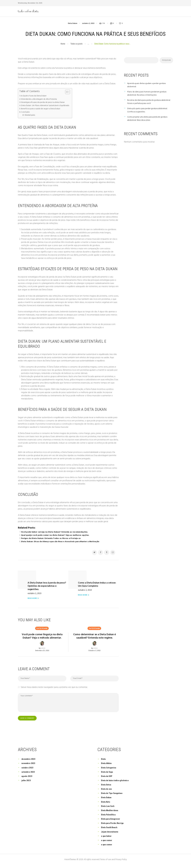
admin (43, 651)
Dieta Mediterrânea (111, 813)
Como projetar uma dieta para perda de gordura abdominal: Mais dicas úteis (149, 119)
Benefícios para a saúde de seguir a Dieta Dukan (42, 110)
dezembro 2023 (29, 762)
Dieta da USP (107, 779)
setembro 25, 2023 (42, 653)
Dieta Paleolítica (109, 817)
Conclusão (26, 113)
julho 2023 (27, 783)
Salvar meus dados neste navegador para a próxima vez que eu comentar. (54, 690)
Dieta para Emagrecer (112, 822)
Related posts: (31, 116)
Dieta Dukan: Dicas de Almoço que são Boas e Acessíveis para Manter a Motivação (62, 542)
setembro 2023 (29, 775)
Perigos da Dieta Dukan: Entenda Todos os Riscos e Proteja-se (52, 539)
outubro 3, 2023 (95, 653)
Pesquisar (166, 61)
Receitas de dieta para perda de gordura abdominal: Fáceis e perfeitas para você (146, 103)
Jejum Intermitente (110, 834)
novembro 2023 (29, 766)
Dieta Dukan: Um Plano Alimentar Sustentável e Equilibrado (47, 106)
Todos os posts (77, 45)
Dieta (104, 762)
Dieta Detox (107, 787)
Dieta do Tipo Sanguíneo (113, 796)
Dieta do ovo (107, 792)
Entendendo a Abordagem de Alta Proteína (40, 100)
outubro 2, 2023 (88, 24)
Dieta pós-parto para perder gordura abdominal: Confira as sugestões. (149, 111)
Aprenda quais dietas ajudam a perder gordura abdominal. (148, 86)
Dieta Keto (106, 804)
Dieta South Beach (110, 830)
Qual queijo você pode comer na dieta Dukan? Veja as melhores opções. (57, 536)
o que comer (107, 843)
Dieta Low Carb (108, 809)
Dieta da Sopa (108, 775)
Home (63, 45)
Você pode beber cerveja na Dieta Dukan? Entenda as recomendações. (56, 533)
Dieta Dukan (73, 24)
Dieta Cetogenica (110, 770)
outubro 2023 (28, 770)
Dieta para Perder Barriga (113, 826)
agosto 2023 (28, 779)
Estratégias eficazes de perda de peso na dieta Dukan (44, 103)
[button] (69, 93)
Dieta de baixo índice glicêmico (116, 783)
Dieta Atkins (107, 766)
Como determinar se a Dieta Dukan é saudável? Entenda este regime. (95, 636)
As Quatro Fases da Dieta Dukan (35, 97)
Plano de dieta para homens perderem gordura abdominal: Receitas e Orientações (148, 94)
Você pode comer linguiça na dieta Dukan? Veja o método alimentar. (42, 636)
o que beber (107, 839)
